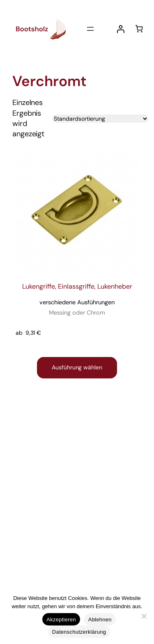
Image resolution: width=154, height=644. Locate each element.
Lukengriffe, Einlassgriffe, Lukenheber (77, 300)
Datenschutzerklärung (79, 632)
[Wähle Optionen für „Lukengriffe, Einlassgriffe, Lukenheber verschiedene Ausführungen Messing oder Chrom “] (77, 368)
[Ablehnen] (144, 616)
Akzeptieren (61, 619)
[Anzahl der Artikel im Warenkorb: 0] (139, 29)
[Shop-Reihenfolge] (100, 119)
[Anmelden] (121, 29)
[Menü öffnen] (90, 29)
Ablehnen (100, 619)
